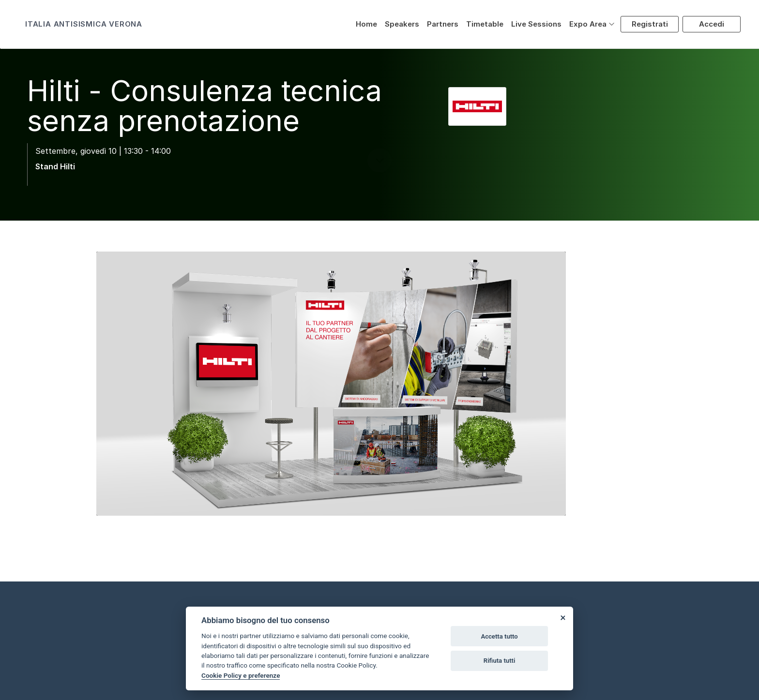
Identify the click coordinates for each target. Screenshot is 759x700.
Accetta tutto (499, 636)
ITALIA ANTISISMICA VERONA (84, 24)
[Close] (562, 617)
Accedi (712, 24)
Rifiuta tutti (500, 661)
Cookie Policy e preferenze (241, 675)
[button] (592, 24)
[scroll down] (379, 194)
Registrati (650, 24)
